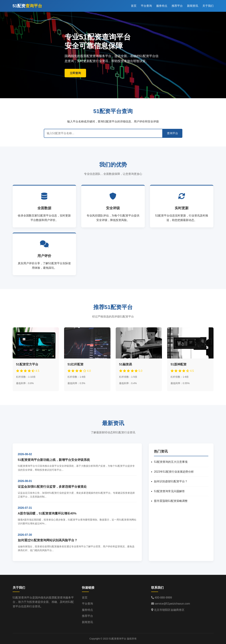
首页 (134, 6)
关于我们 (208, 6)
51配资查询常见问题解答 (169, 491)
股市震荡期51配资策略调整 (171, 501)
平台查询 (146, 6)
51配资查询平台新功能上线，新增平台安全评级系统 (54, 460)
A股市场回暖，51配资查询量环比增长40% (47, 513)
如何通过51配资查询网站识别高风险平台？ (48, 540)
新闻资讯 (193, 6)
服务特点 (162, 6)
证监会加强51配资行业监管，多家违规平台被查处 (52, 487)
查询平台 (172, 133)
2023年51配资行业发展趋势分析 (174, 472)
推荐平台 (177, 6)
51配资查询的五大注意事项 (171, 462)
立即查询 (75, 73)
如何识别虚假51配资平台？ (171, 481)
